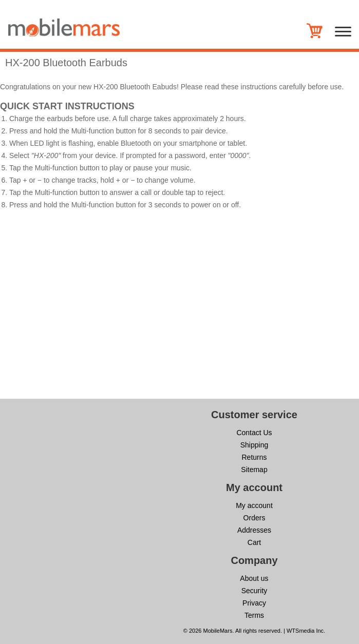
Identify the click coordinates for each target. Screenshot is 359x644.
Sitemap (254, 470)
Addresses (254, 530)
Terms (254, 615)
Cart (254, 542)
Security (254, 591)
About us (254, 578)
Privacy (254, 603)
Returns (254, 457)
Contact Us (254, 433)
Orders (254, 518)
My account (254, 505)
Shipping (254, 445)
